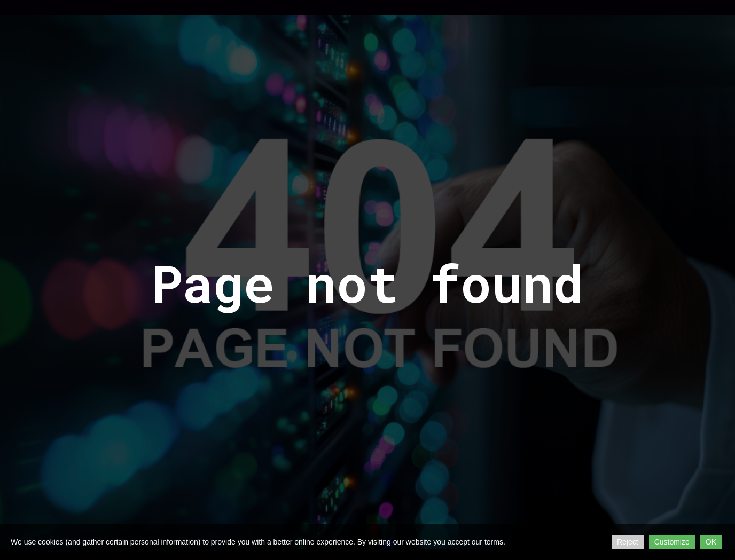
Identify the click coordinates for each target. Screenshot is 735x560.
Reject (628, 542)
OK (711, 542)
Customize (672, 542)
